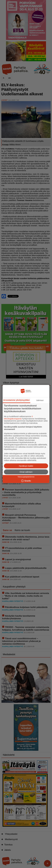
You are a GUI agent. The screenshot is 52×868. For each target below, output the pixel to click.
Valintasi (40, 400)
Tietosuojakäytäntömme (26, 477)
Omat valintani (26, 472)
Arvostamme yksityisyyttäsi (17, 400)
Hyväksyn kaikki (26, 466)
